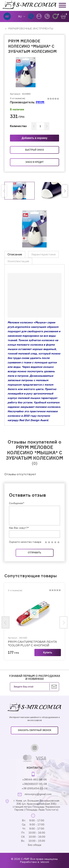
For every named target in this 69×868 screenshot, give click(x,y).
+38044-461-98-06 (34, 779)
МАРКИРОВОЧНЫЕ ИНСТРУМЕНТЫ (30, 28)
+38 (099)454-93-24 (34, 788)
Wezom (45, 862)
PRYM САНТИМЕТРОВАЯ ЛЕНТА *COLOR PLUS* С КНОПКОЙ (32, 644)
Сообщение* (17, 503)
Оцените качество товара (25, 542)
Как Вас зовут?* (19, 528)
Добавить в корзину (35, 138)
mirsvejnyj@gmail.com (38, 794)
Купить (48, 652)
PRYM (40, 102)
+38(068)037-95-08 (35, 784)
